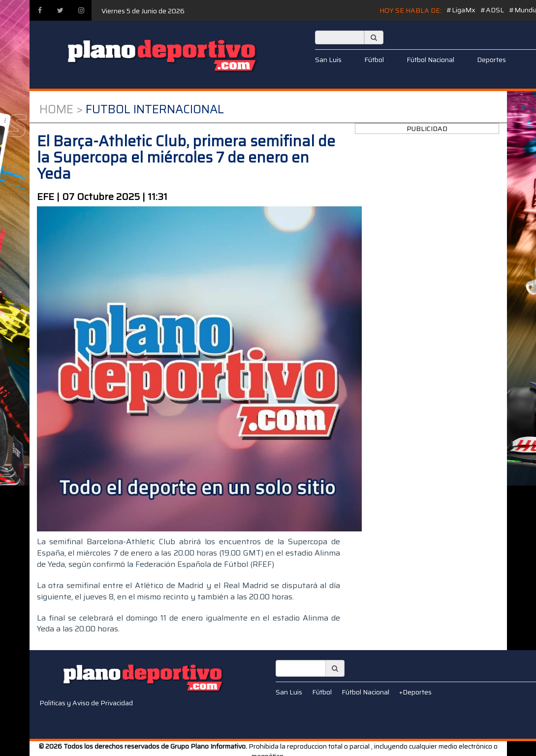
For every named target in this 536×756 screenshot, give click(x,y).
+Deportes (415, 692)
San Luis (328, 60)
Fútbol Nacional (430, 60)
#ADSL (492, 10)
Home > (61, 109)
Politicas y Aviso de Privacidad (86, 703)
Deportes (491, 60)
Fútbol (374, 60)
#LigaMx (461, 10)
